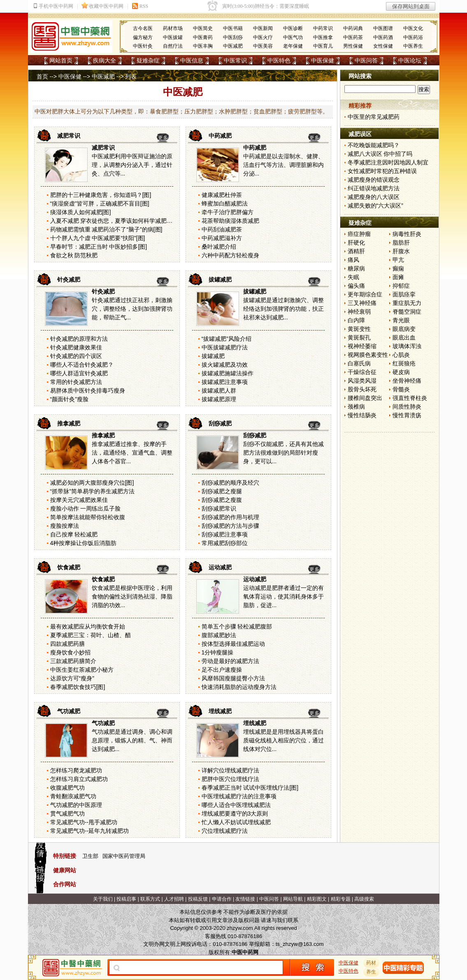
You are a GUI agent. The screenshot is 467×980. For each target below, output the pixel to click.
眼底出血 (404, 337)
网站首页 (61, 60)
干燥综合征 (362, 372)
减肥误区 (360, 134)
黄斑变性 (359, 329)
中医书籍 (233, 28)
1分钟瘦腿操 (218, 652)
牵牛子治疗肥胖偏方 (228, 212)
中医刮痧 (233, 37)
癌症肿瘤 (359, 234)
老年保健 (293, 46)
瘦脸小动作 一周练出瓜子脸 (86, 508)
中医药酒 (383, 37)
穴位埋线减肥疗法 (225, 831)
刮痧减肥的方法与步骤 (230, 526)
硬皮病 (401, 372)
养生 (371, 972)
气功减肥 (69, 711)
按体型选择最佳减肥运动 (233, 644)
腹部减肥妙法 (219, 635)
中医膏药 (203, 37)
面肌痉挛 (404, 294)
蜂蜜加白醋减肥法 (225, 203)
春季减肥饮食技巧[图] (78, 687)
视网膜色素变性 (368, 355)
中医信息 (192, 60)
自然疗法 (173, 46)
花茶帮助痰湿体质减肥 (230, 221)
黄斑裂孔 (359, 337)
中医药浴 (413, 37)
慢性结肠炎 (362, 415)
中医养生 (413, 46)
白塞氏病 (359, 363)
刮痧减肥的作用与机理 (230, 517)
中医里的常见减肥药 (374, 117)
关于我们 (103, 899)
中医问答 (366, 60)
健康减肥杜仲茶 (222, 195)
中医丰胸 (203, 46)
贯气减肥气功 (67, 814)
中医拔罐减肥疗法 (225, 347)
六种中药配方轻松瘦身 (230, 255)
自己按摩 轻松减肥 (74, 534)
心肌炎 (401, 355)
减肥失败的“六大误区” (375, 206)
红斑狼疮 (404, 363)
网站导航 (293, 899)
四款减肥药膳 (67, 644)
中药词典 (353, 28)
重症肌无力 (407, 303)
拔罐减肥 (220, 280)
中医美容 (263, 46)
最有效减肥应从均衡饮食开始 (88, 626)
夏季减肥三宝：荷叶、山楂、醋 (91, 635)
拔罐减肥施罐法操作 (228, 373)
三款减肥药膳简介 (73, 661)
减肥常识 (69, 136)
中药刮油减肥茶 (222, 229)
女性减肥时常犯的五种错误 (382, 171)
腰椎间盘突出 (365, 398)
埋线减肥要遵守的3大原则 (235, 814)
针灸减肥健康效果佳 (76, 347)
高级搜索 (364, 899)
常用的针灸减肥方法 (76, 382)
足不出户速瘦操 (222, 670)
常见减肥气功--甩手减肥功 (84, 822)
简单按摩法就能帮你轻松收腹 (88, 517)
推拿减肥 (69, 423)
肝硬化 (356, 243)
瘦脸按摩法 (65, 526)
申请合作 (222, 899)
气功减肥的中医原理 (76, 805)
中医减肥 (233, 46)
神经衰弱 (359, 312)
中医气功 (293, 37)
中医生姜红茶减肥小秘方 (82, 670)
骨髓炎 (401, 389)
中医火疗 (263, 37)
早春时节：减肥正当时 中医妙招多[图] (99, 247)
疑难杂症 (148, 60)
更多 (163, 138)
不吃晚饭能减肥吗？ (374, 145)
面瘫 (398, 277)
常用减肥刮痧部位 (225, 543)
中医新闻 (263, 28)
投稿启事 (126, 899)
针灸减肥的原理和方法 (79, 339)
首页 (42, 76)
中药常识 (323, 28)
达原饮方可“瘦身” (72, 678)
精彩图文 (317, 899)
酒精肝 (356, 251)
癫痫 (398, 268)
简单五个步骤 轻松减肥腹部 (237, 626)
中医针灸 (143, 46)
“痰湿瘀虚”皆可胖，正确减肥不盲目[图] (100, 203)
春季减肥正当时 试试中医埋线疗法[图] (250, 788)
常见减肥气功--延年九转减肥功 (89, 831)
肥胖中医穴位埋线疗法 (230, 779)
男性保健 (353, 46)
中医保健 (323, 60)
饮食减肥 (69, 567)
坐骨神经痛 (407, 381)
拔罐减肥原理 (219, 399)
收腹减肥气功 (67, 788)
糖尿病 (356, 268)
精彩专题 (341, 899)
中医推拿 (323, 37)
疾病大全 (105, 60)
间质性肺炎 (407, 407)
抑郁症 (401, 286)
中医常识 (235, 60)
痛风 (353, 260)
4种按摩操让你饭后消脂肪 (84, 543)
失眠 (353, 277)
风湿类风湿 (362, 381)
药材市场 (173, 28)
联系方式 (150, 899)
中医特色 (279, 60)
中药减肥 (220, 136)
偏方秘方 (143, 37)
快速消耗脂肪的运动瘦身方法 (239, 687)
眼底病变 (404, 329)
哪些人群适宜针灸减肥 (79, 373)
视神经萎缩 (362, 346)
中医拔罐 (173, 37)
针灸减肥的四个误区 (76, 356)
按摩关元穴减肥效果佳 (79, 500)
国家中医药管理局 (124, 856)
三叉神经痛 (362, 303)
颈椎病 (356, 407)
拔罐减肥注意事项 (225, 382)
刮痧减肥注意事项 (225, 534)
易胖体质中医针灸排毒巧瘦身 (88, 391)
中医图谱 (383, 28)
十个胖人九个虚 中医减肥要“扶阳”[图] (98, 238)
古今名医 (143, 28)
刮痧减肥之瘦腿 (222, 491)
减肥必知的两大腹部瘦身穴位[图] (92, 483)
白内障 (356, 320)
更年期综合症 (365, 294)
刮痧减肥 (220, 423)
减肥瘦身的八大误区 (374, 197)
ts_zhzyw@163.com (300, 944)
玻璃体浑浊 (407, 346)
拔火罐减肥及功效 (225, 365)
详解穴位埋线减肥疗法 (230, 770)
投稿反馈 (198, 899)
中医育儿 (323, 46)
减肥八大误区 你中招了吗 (380, 154)
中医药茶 (353, 37)
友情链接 (245, 899)
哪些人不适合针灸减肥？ (82, 365)
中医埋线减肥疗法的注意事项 (239, 796)
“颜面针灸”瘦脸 (69, 399)
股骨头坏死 (362, 389)
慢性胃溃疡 (407, 415)
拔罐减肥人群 (219, 391)
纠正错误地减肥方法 (374, 188)
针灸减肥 (69, 280)
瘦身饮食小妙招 (70, 652)
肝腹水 (401, 251)
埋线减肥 (220, 711)
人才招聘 (174, 899)
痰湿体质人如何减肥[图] (81, 212)
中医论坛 (410, 60)
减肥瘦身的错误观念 (374, 180)
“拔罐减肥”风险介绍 (227, 339)
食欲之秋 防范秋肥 (74, 255)
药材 (371, 963)
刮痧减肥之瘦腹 (222, 500)
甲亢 (398, 260)
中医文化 (413, 28)
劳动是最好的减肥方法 (230, 661)
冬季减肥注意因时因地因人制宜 (388, 162)
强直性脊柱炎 (410, 398)
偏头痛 (356, 286)
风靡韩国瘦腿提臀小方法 (233, 678)
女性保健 (383, 46)
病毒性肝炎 (407, 234)
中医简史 (203, 28)
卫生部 (90, 856)
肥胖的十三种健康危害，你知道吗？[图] (101, 195)
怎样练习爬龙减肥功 (76, 770)
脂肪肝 (401, 243)
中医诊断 (293, 28)
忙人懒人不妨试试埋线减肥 (236, 822)
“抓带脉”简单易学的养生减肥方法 (92, 491)
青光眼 (401, 320)
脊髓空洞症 (407, 312)
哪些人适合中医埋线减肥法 (236, 805)
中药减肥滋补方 (222, 238)
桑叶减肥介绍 (219, 247)
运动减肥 (220, 567)
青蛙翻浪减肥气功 (73, 796)
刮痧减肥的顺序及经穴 (230, 483)
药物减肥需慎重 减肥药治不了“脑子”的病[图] (106, 229)
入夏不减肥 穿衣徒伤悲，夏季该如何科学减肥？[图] (116, 221)
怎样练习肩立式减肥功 (79, 779)
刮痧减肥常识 (219, 508)
